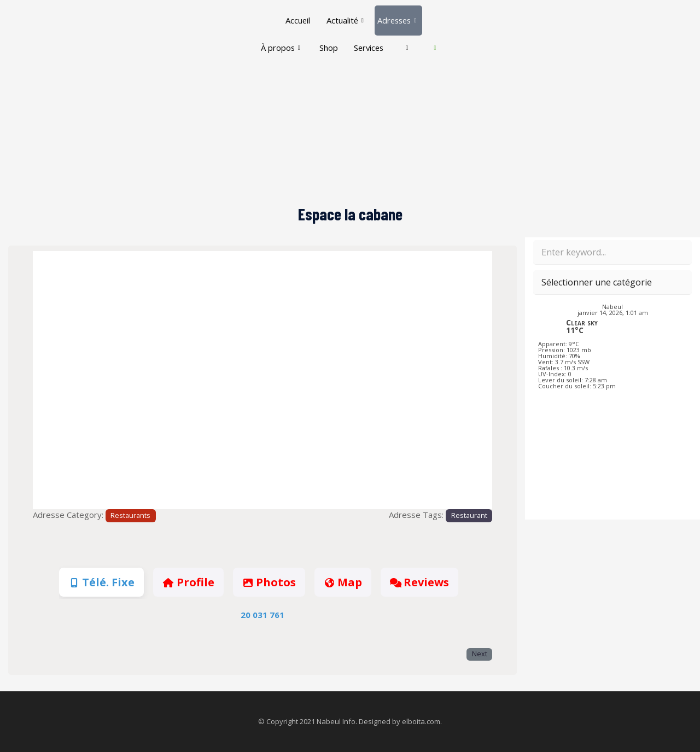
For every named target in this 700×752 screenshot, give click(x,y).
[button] (67, 380)
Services (383, 36)
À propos (292, 36)
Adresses (398, 16)
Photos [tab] (269, 582)
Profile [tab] (188, 582)
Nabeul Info (336, 721)
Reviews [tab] (419, 582)
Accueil (296, 16)
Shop (341, 36)
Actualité (344, 16)
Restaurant (469, 515)
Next (480, 654)
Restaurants (130, 515)
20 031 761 (262, 615)
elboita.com (421, 721)
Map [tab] (343, 582)
